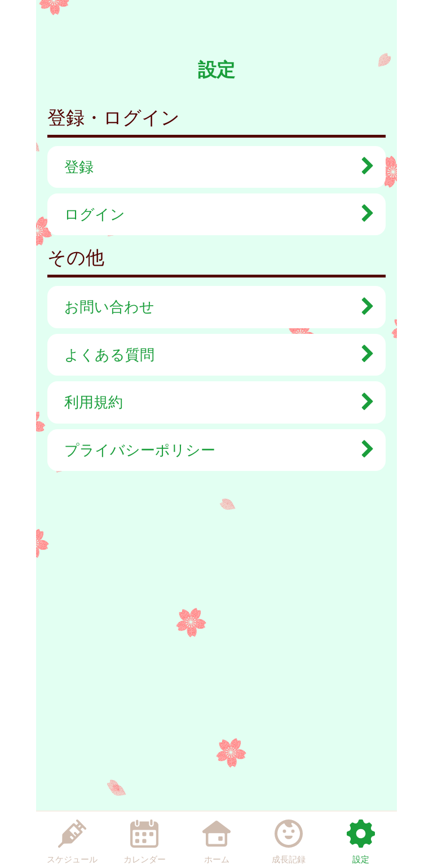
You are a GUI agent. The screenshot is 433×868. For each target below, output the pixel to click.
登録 (214, 167)
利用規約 (214, 402)
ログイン (214, 214)
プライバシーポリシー (214, 450)
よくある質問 (214, 355)
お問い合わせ (214, 307)
